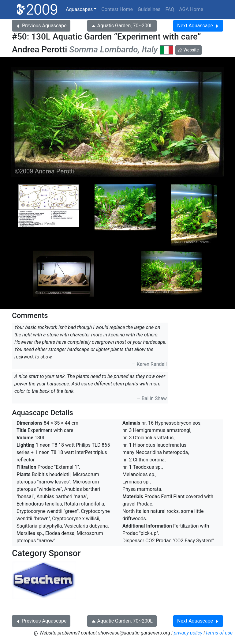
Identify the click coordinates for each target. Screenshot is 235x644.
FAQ (170, 9)
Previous (41, 26)
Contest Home (117, 9)
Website (188, 50)
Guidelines (149, 9)
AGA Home (191, 9)
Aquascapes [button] (79, 9)
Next (198, 26)
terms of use (219, 633)
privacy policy (188, 633)
